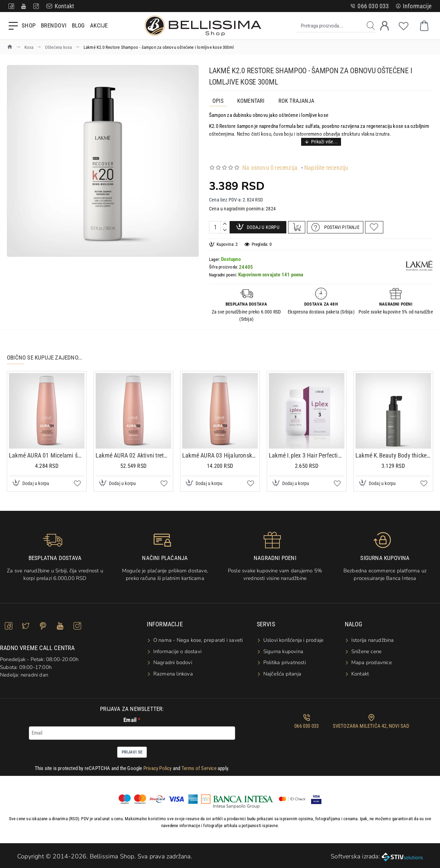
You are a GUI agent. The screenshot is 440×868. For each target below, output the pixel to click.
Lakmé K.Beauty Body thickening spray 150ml (393, 452)
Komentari (251, 101)
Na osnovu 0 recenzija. (271, 159)
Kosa (29, 47)
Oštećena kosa (59, 47)
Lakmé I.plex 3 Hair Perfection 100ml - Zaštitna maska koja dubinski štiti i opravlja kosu (307, 452)
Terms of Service (199, 765)
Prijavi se (132, 748)
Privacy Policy (158, 765)
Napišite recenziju (326, 159)
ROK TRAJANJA (296, 101)
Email (130, 716)
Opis (218, 101)
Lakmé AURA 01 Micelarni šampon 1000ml (47, 452)
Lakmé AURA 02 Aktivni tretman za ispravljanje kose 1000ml (133, 452)
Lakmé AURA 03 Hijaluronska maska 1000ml (220, 452)
